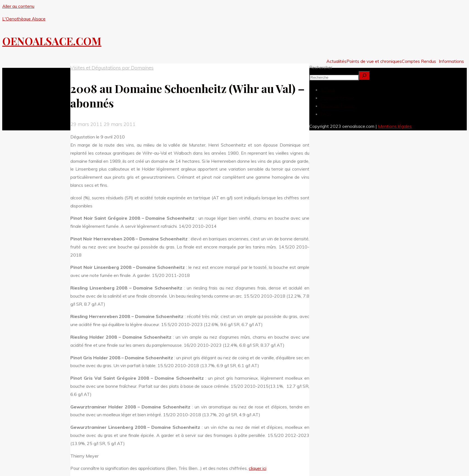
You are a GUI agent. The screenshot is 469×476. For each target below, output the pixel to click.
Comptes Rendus (419, 61)
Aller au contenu (18, 6)
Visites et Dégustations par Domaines (112, 68)
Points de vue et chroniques (374, 61)
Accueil (328, 90)
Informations (451, 61)
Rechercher (321, 67)
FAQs (326, 114)
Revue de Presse (338, 106)
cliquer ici (258, 468)
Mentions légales (395, 126)
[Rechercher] (364, 76)
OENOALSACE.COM (52, 41)
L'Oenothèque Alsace (24, 19)
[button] (420, 61)
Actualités (336, 61)
